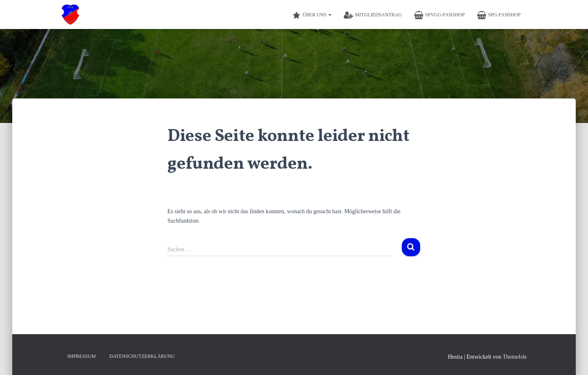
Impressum (81, 356)
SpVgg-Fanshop (439, 15)
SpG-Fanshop (499, 15)
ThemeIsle (515, 357)
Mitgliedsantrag (373, 15)
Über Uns (312, 15)
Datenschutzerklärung (142, 356)
